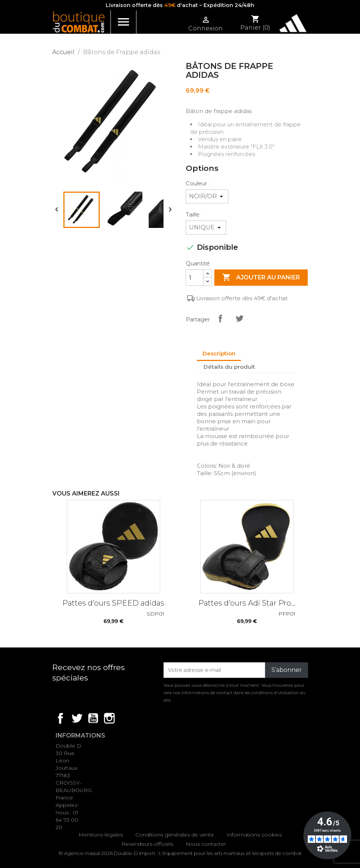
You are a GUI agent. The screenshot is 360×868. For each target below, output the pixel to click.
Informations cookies (254, 835)
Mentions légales (101, 835)
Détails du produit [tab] (229, 367)
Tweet (240, 318)
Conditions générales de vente (175, 835)
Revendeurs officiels (147, 844)
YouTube (93, 718)
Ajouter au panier (261, 278)
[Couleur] (207, 196)
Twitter (77, 718)
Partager (220, 318)
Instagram (109, 718)
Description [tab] (219, 353)
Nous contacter (206, 844)
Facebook (60, 718)
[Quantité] (195, 278)
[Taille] (206, 228)
